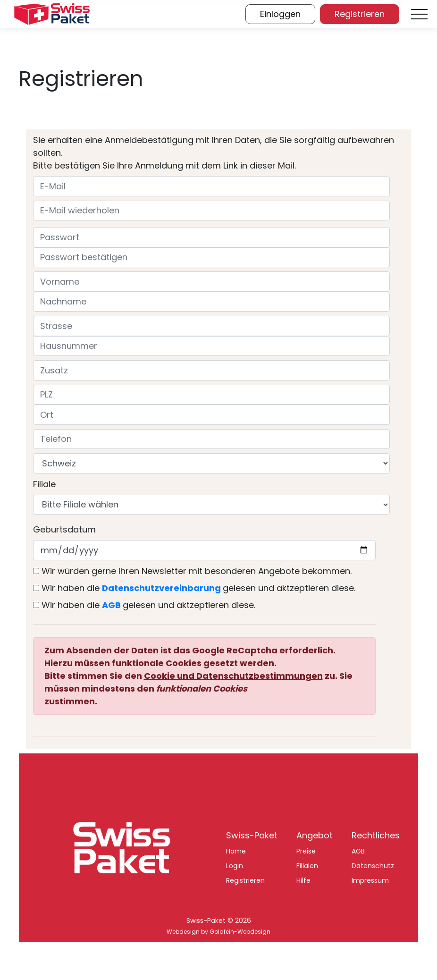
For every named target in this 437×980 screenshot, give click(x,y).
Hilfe (303, 880)
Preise (306, 851)
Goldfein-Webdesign (240, 932)
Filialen (307, 866)
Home (236, 851)
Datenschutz (373, 866)
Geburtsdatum (64, 529)
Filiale (44, 484)
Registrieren (245, 880)
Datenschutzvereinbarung (161, 588)
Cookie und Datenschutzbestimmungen (233, 676)
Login (235, 866)
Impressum (370, 880)
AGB (111, 605)
